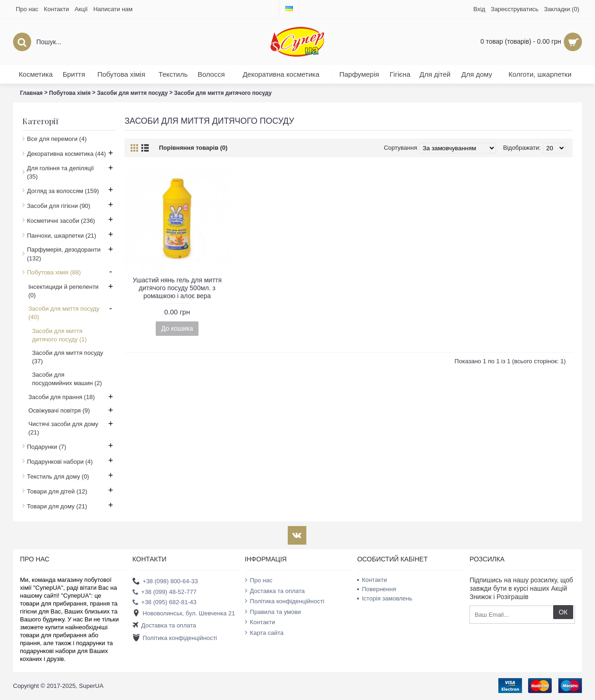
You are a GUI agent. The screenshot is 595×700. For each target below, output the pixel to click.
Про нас (259, 580)
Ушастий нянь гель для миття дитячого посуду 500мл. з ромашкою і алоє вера (177, 288)
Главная (31, 93)
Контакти (260, 622)
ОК (563, 612)
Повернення (377, 589)
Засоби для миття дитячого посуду (223, 93)
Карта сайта (264, 633)
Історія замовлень (385, 598)
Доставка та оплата (164, 626)
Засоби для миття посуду (132, 93)
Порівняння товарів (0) (193, 148)
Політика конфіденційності (175, 638)
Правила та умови (273, 612)
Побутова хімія (70, 93)
